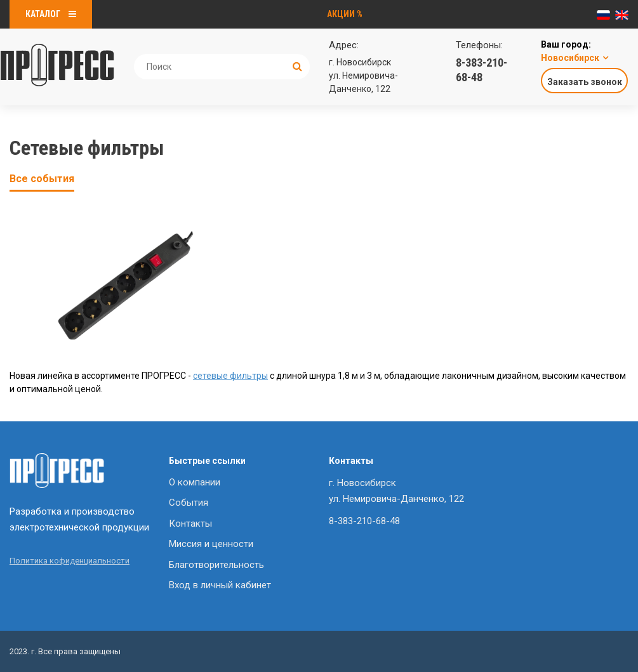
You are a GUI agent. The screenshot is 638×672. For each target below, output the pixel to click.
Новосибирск (570, 58)
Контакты (190, 524)
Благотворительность (216, 565)
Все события (42, 179)
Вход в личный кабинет (220, 585)
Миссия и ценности (211, 544)
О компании (195, 482)
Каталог (51, 14)
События (189, 503)
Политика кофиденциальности (70, 561)
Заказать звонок (585, 82)
